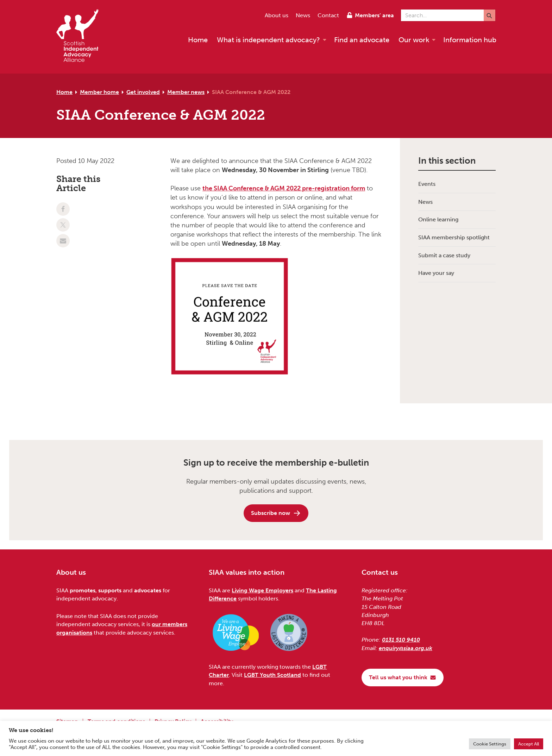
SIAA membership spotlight (454, 237)
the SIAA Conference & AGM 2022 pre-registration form (284, 188)
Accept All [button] (529, 744)
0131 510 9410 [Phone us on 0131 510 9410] (401, 640)
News (303, 15)
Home (64, 92)
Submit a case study (444, 255)
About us (277, 15)
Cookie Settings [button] (490, 744)
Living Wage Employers (262, 590)
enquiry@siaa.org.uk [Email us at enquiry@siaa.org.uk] (406, 648)
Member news (186, 92)
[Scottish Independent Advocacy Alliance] (81, 37)
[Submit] (490, 15)
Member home (99, 92)
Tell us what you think (403, 677)
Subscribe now (276, 513)
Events (427, 184)
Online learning (438, 219)
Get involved (143, 92)
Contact (328, 15)
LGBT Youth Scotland (272, 675)
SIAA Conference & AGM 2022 (251, 92)
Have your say (436, 273)
